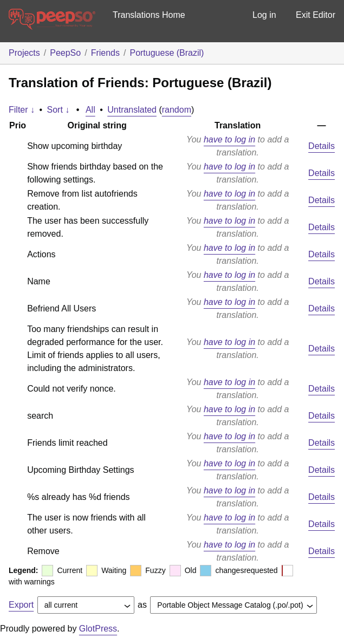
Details (322, 146)
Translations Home (149, 15)
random (177, 110)
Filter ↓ (22, 110)
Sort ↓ (59, 110)
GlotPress (98, 629)
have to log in (229, 139)
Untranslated (132, 110)
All (90, 110)
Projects (24, 53)
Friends (105, 53)
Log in (264, 15)
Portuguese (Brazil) (167, 53)
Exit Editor (316, 15)
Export (21, 605)
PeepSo (65, 53)
